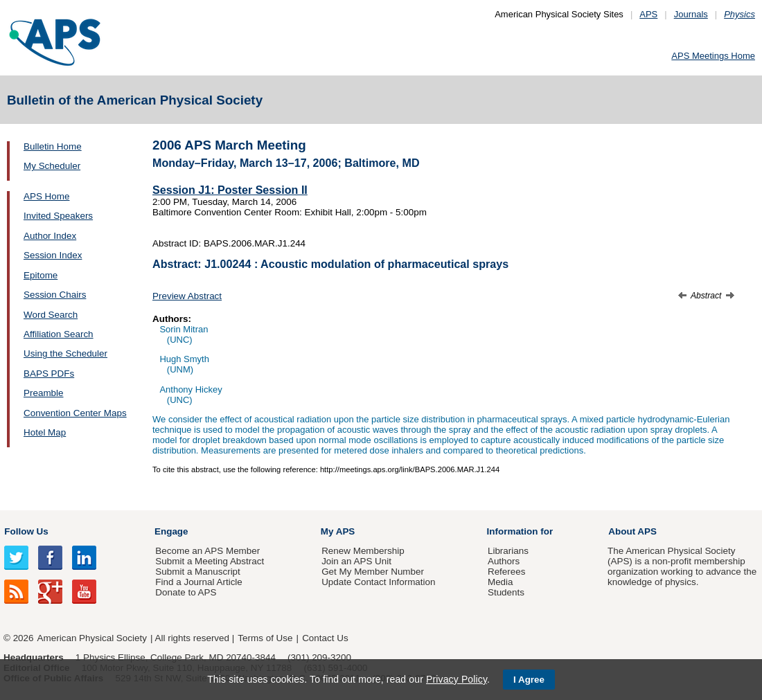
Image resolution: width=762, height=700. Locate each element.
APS (648, 14)
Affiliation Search (59, 334)
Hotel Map (45, 432)
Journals (691, 14)
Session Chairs (55, 295)
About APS (632, 531)
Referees (507, 572)
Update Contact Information (378, 582)
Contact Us (325, 638)
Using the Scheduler (65, 353)
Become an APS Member (207, 551)
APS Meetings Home (713, 56)
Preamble (44, 393)
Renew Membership (363, 551)
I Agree (529, 680)
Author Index (50, 236)
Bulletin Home (53, 146)
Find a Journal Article (198, 582)
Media (500, 582)
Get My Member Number (373, 572)
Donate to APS (186, 592)
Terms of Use (265, 638)
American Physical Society (92, 638)
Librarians (508, 551)
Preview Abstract (187, 296)
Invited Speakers (58, 216)
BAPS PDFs (49, 374)
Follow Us (26, 531)
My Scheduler (52, 166)
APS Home (46, 196)
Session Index (53, 255)
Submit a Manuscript (197, 572)
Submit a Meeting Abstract (210, 561)
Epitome (41, 275)
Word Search (51, 315)
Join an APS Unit (356, 561)
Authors (504, 561)
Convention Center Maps (75, 413)
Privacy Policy (457, 679)
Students (506, 592)
